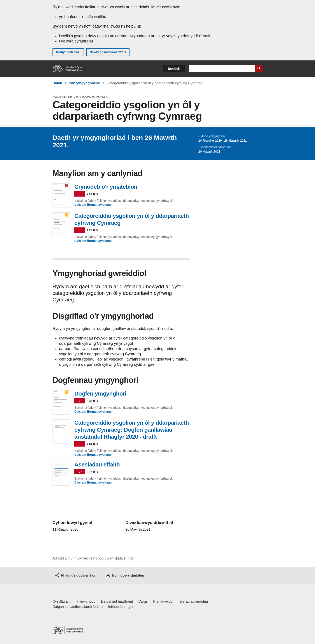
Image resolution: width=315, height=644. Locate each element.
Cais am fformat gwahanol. (94, 205)
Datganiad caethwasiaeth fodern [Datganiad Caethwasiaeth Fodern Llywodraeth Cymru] (78, 607)
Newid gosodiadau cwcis (108, 52)
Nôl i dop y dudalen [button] (128, 575)
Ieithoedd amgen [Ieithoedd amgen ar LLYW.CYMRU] (121, 607)
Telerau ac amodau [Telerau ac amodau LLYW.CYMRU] (193, 601)
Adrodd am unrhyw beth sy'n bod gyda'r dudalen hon (93, 558)
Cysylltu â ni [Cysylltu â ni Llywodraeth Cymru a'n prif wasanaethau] (62, 601)
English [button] (174, 68)
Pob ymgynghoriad (85, 83)
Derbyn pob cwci (68, 52)
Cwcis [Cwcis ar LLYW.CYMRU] (143, 601)
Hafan (57, 83)
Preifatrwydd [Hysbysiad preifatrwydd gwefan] (163, 601)
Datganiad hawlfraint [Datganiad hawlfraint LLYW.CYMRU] (117, 601)
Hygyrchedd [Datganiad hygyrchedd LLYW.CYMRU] (86, 601)
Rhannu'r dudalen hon (79, 575)
